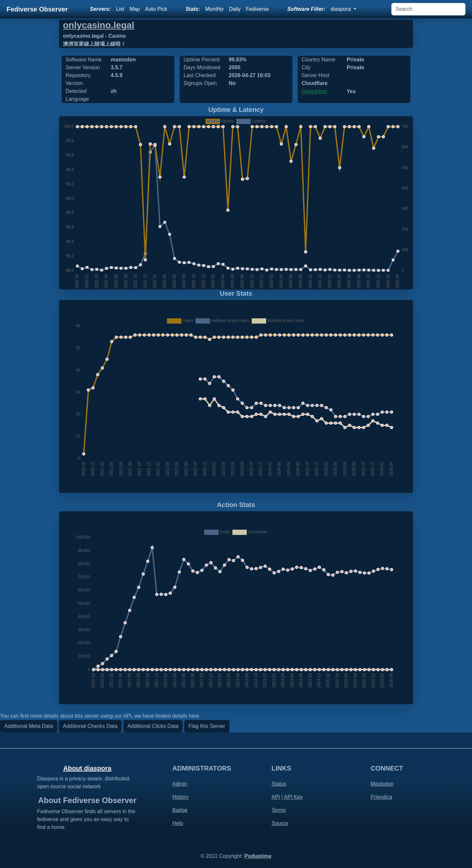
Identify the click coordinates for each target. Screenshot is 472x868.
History (181, 797)
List (120, 9)
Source (280, 823)
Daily (235, 9)
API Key (293, 797)
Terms (279, 810)
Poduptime (258, 856)
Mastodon (382, 784)
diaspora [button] (342, 9)
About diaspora (87, 768)
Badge (180, 810)
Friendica (382, 797)
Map (135, 9)
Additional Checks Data (90, 726)
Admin (180, 784)
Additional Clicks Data (153, 726)
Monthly (214, 9)
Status (279, 784)
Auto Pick (156, 9)
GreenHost (314, 91)
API (276, 797)
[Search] (428, 9)
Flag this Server (207, 726)
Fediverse (257, 9)
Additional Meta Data (29, 726)
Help (178, 823)
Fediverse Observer (37, 9)
